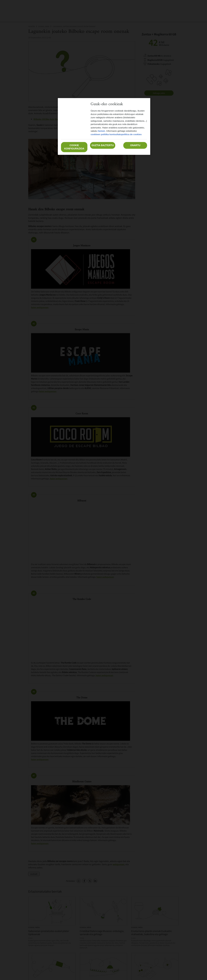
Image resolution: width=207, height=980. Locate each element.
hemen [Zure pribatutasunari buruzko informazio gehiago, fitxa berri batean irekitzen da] (101, 131)
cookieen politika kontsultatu (106, 134)
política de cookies (132, 134)
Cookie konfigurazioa (74, 147)
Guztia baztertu (103, 145)
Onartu (135, 145)
